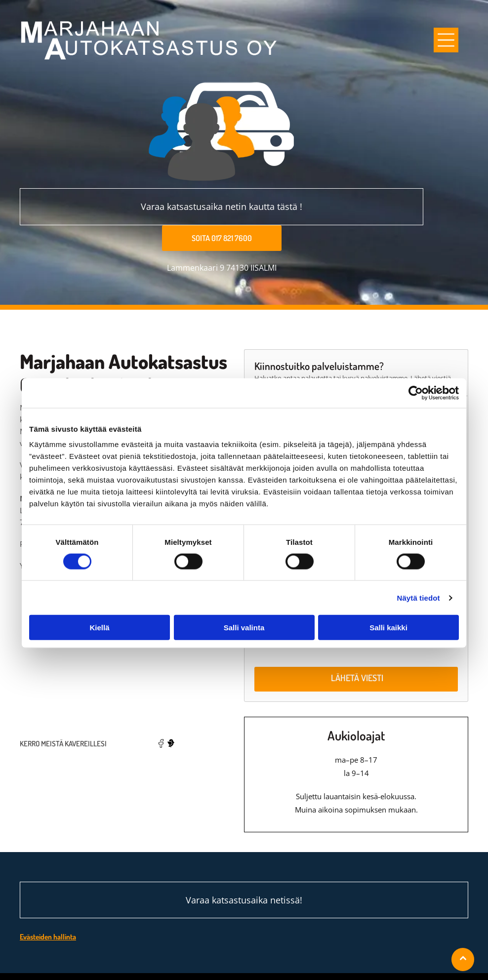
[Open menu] (446, 40)
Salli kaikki (388, 604)
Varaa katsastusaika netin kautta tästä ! (222, 206)
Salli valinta (244, 604)
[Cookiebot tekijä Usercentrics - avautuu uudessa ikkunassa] (416, 370)
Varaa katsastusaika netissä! (244, 854)
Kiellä (99, 604)
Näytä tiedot (419, 575)
